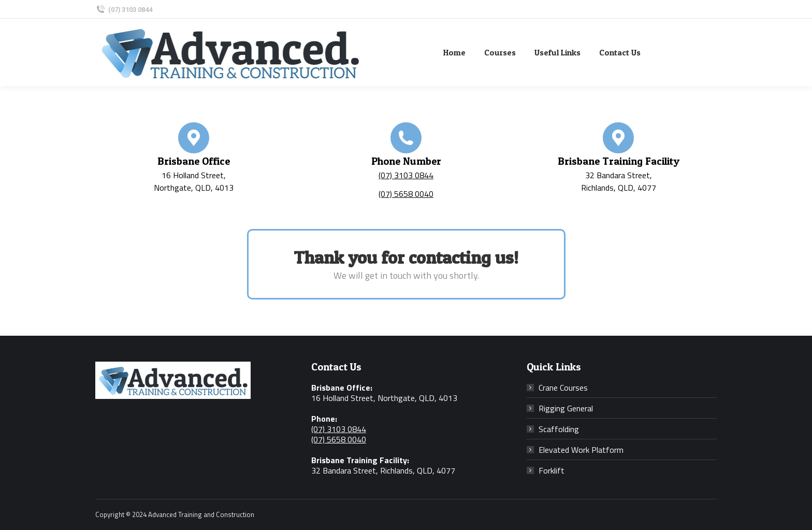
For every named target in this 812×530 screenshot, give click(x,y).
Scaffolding (559, 429)
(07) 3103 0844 (124, 10)
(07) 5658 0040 (406, 194)
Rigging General (566, 408)
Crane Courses (563, 388)
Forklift (552, 470)
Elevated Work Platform (581, 450)
